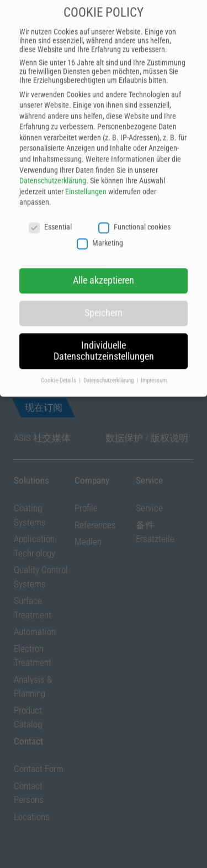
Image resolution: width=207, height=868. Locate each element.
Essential (50, 208)
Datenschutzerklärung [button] (109, 361)
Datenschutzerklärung (53, 162)
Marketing (100, 224)
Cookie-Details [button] (59, 361)
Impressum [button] (154, 361)
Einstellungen (86, 173)
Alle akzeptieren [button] (104, 262)
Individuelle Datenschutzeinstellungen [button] (104, 333)
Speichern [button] (104, 294)
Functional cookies (134, 208)
